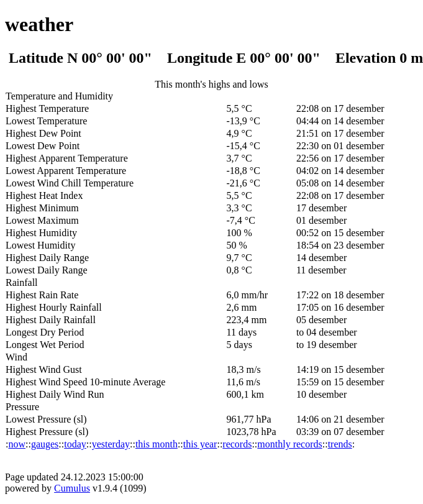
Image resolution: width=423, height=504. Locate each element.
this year (200, 444)
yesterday (111, 444)
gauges (45, 444)
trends (340, 444)
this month (157, 444)
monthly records (289, 444)
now (17, 444)
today (75, 444)
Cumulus (72, 488)
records (237, 444)
